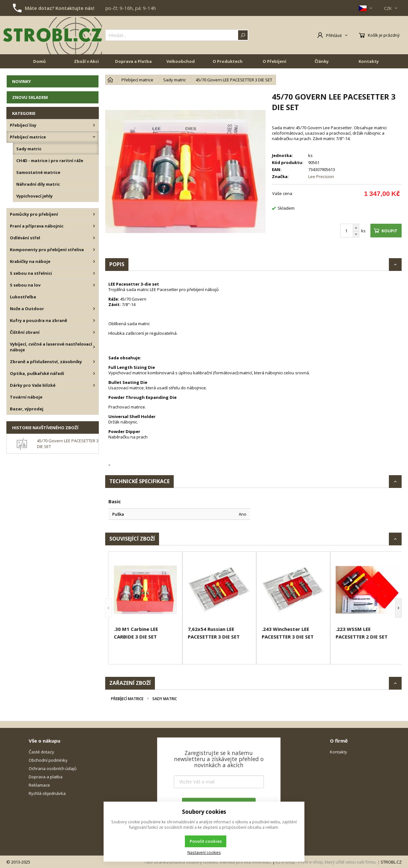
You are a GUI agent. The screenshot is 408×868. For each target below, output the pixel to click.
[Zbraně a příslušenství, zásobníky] (94, 362)
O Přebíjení (274, 61)
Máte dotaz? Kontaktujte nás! (60, 8)
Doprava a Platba (133, 61)
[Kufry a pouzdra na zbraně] (94, 320)
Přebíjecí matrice (127, 699)
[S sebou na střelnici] (94, 273)
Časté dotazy (41, 752)
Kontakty (369, 61)
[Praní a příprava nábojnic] (94, 226)
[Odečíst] (356, 234)
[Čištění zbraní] (94, 332)
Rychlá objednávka (47, 793)
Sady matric (165, 699)
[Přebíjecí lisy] (94, 125)
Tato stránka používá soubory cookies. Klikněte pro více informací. (208, 862)
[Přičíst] (356, 228)
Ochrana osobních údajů (53, 768)
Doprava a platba (46, 777)
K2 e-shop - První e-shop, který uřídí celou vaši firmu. (326, 862)
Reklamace (39, 785)
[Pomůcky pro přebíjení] (94, 214)
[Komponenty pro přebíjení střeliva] (94, 250)
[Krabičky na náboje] (94, 261)
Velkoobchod (181, 61)
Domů (40, 61)
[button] (108, 608)
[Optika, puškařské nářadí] (94, 373)
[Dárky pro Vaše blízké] (94, 385)
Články (322, 61)
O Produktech (228, 61)
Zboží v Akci (86, 61)
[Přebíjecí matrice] (94, 137)
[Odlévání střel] (94, 238)
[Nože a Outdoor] (94, 309)
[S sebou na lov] (94, 285)
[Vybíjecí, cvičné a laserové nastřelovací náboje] (94, 347)
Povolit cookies (206, 841)
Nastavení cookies (204, 852)
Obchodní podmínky (48, 760)
